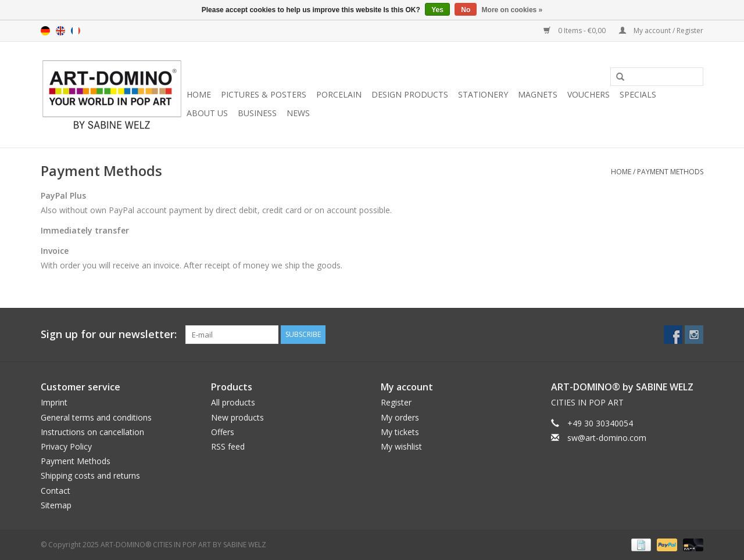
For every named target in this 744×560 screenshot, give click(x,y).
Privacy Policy (66, 446)
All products (233, 402)
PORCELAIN (339, 94)
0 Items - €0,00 (575, 30)
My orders (400, 417)
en (60, 31)
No (466, 10)
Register (396, 402)
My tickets (400, 432)
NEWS (298, 113)
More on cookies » (512, 10)
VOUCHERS (589, 94)
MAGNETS (538, 94)
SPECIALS (638, 94)
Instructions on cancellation (92, 432)
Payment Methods (670, 172)
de (45, 31)
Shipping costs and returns (90, 475)
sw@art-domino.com (607, 438)
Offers (223, 432)
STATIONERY (483, 94)
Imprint (54, 402)
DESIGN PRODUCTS (410, 94)
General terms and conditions (96, 417)
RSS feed (228, 446)
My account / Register (661, 30)
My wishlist (401, 446)
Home (199, 94)
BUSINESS (257, 113)
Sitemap (56, 505)
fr (76, 31)
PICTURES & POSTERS (264, 94)
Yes (437, 10)
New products (237, 417)
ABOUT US (207, 113)
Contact (56, 491)
